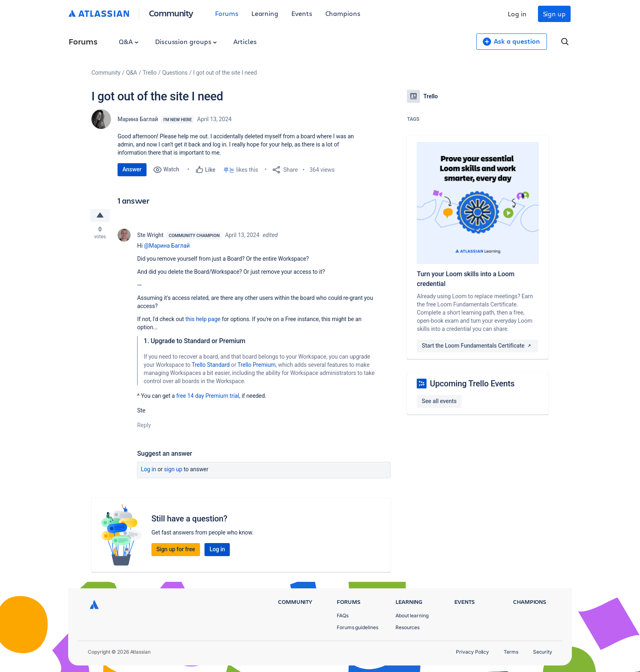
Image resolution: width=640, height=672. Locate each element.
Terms (511, 652)
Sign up (554, 14)
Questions (175, 73)
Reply (144, 425)
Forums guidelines (358, 627)
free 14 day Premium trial (208, 396)
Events (302, 13)
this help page (203, 319)
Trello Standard (211, 365)
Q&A (129, 41)
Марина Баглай (138, 119)
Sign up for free (176, 549)
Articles (245, 41)
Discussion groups (186, 41)
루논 (229, 170)
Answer (132, 169)
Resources (408, 627)
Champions (343, 13)
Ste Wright (150, 235)
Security (543, 652)
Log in (517, 14)
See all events (439, 401)
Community (171, 13)
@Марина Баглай (167, 246)
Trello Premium (257, 365)
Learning (265, 13)
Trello (150, 73)
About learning (412, 615)
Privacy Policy (472, 652)
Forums (227, 13)
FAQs (343, 615)
